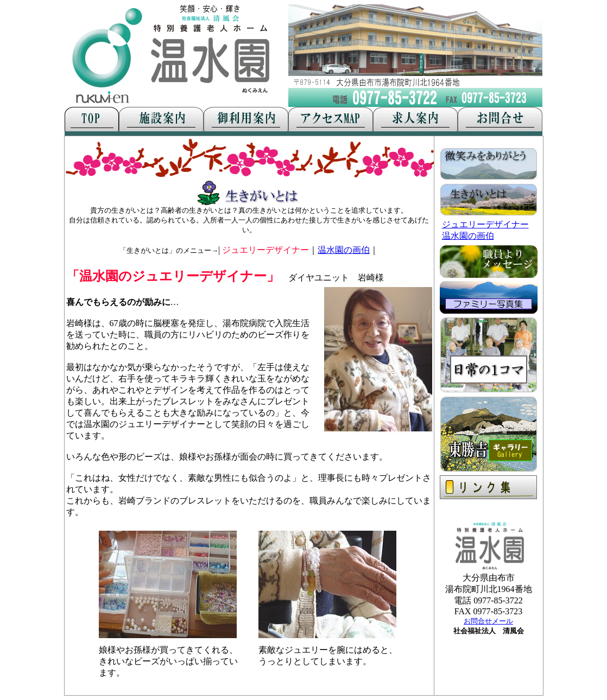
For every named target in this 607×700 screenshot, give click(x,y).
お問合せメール (488, 621)
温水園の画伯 (344, 250)
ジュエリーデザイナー (485, 224)
